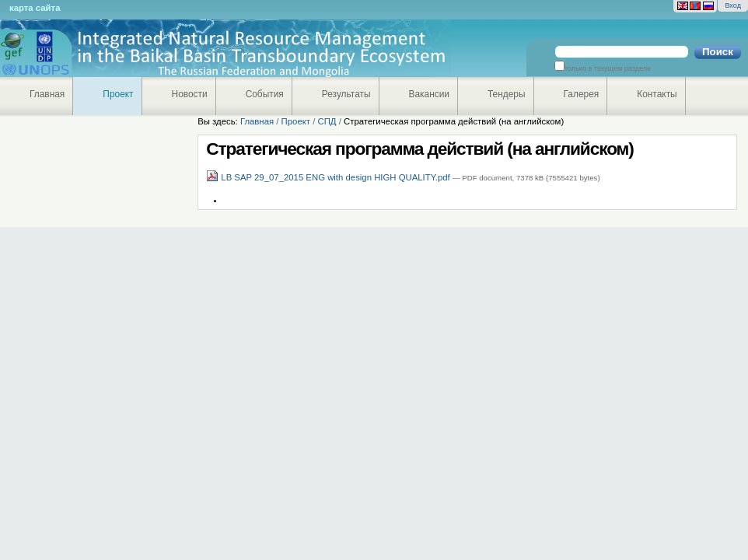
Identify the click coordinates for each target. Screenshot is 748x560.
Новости (190, 94)
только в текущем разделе (608, 68)
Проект (118, 94)
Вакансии (430, 94)
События (265, 94)
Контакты (657, 94)
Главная (47, 94)
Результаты (346, 94)
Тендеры (507, 94)
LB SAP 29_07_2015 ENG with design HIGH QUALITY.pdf (329, 177)
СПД (327, 121)
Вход (733, 5)
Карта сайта (35, 8)
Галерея (582, 94)
